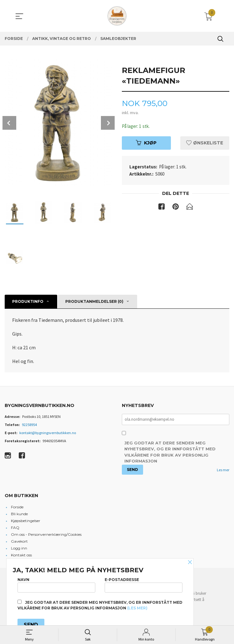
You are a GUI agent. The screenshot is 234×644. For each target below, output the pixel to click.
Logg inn (19, 549)
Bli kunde (19, 514)
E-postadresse (144, 584)
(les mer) (137, 608)
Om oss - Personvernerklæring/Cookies (46, 535)
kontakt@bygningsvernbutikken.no (48, 433)
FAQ (15, 528)
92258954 (29, 425)
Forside (17, 508)
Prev (9, 123)
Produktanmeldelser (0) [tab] (94, 301)
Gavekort (19, 542)
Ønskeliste (205, 143)
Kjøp (146, 143)
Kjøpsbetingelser (26, 521)
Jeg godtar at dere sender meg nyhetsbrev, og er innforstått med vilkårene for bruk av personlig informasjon (170, 453)
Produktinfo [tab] (28, 301)
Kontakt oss (21, 556)
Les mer (223, 470)
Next (108, 123)
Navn (56, 584)
